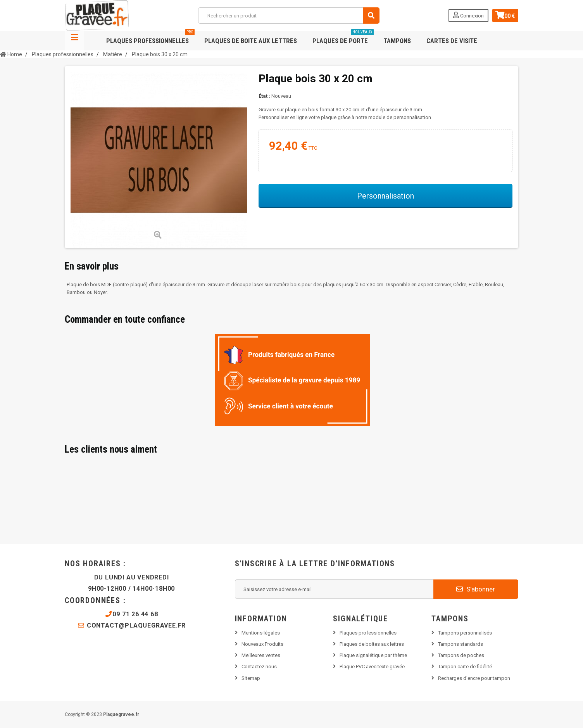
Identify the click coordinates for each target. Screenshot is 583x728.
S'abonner (476, 589)
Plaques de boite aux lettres (251, 41)
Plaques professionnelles (150, 38)
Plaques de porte (343, 38)
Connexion (462, 15)
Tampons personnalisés (465, 633)
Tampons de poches (461, 655)
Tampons (397, 41)
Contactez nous (259, 667)
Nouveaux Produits (262, 644)
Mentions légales (261, 633)
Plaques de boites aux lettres (372, 644)
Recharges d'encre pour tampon (474, 678)
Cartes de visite (452, 41)
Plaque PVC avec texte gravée (372, 667)
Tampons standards (461, 644)
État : (264, 96)
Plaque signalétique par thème (373, 655)
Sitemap (251, 678)
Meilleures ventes (261, 655)
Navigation (74, 41)
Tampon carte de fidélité (465, 667)
